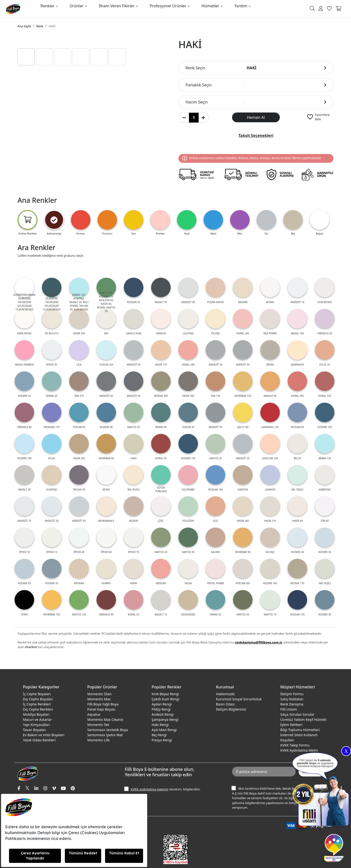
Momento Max (99, 699)
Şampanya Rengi (165, 720)
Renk (40, 26)
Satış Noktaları (292, 699)
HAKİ (52, 26)
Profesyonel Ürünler (168, 6)
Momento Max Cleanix (105, 720)
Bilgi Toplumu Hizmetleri (300, 730)
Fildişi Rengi (161, 709)
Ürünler (77, 6)
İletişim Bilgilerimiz (231, 709)
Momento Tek (98, 725)
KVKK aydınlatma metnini (149, 789)
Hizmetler (210, 6)
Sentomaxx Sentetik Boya (107, 730)
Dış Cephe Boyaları (38, 699)
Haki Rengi (160, 725)
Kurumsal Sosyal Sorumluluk (239, 699)
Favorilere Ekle (322, 117)
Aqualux (94, 714)
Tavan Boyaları (34, 730)
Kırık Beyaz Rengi (165, 694)
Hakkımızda (225, 694)
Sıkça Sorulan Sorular (297, 714)
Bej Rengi (159, 735)
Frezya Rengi (162, 740)
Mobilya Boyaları (36, 714)
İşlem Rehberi (291, 725)
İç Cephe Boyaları (37, 694)
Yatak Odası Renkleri (39, 740)
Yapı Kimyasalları (36, 725)
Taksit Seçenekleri (256, 135)
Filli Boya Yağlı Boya (103, 704)
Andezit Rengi (163, 714)
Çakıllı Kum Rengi (166, 699)
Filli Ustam (289, 709)
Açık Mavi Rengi (164, 730)
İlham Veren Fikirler (117, 6)
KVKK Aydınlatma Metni (299, 750)
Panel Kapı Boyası (101, 709)
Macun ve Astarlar (37, 720)
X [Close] (346, 751)
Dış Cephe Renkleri (38, 709)
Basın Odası (225, 704)
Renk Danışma (292, 704)
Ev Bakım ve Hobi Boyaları (44, 735)
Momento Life (98, 740)
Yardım (241, 6)
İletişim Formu (292, 694)
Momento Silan (99, 694)
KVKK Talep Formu (295, 745)
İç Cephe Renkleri (37, 704)
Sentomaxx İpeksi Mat (105, 735)
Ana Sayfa (24, 26)
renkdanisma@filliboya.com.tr (259, 642)
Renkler (47, 6)
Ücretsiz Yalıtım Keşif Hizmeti (303, 720)
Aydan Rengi (162, 704)
